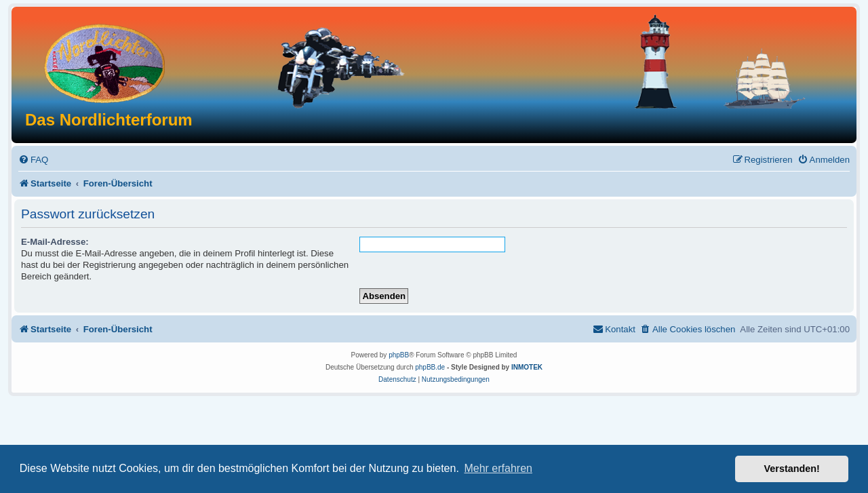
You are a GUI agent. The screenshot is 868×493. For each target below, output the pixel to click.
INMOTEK (527, 367)
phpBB (399, 355)
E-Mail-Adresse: (55, 242)
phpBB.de (430, 367)
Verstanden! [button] (792, 469)
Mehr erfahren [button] (498, 468)
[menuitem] (33, 160)
